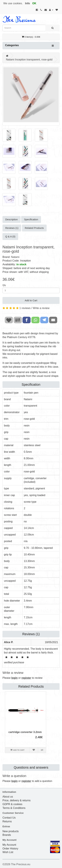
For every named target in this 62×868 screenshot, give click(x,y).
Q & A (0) (10, 236)
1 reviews (25, 308)
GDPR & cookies (12, 804)
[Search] (52, 28)
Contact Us (9, 818)
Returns (7, 821)
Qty (4, 285)
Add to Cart (31, 300)
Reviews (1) (12, 228)
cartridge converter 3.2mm (25, 732)
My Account (9, 845)
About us (8, 797)
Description (11, 219)
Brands (7, 835)
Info (28, 3)
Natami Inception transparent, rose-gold (29, 60)
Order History (10, 849)
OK (34, 3)
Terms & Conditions (14, 808)
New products (11, 831)
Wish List (8, 852)
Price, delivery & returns (17, 800)
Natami (15, 257)
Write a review (41, 308)
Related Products (34, 228)
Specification (31, 219)
